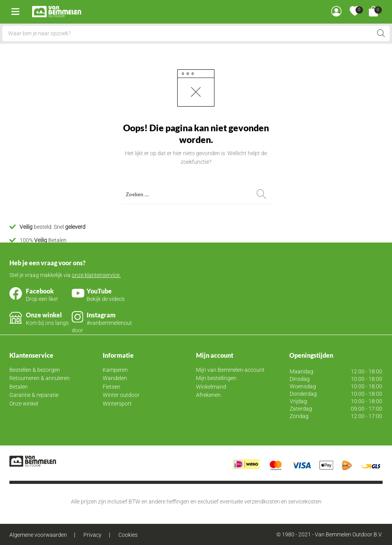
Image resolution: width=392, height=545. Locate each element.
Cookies (128, 535)
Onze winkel (24, 404)
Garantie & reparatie (34, 395)
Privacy (93, 535)
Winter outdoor (121, 395)
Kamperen (115, 370)
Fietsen (112, 387)
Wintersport (117, 404)
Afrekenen (208, 395)
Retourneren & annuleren (40, 378)
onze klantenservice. (96, 275)
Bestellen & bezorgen (35, 370)
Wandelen (115, 378)
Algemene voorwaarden (38, 535)
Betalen (19, 387)
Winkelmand (211, 387)
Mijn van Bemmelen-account (230, 370)
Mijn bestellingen (216, 378)
